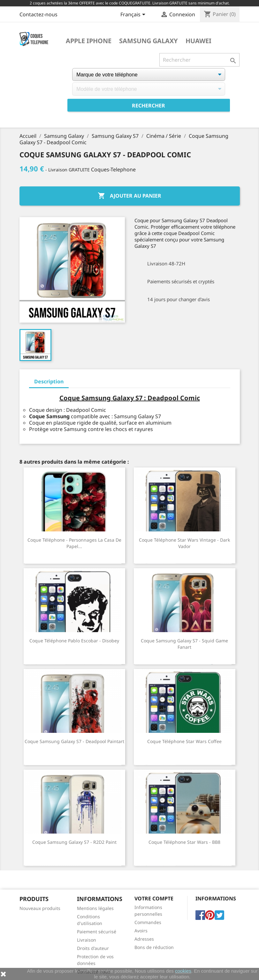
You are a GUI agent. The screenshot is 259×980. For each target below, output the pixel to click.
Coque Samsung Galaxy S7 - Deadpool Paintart (74, 741)
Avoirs (141, 931)
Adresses (144, 939)
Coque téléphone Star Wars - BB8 (184, 842)
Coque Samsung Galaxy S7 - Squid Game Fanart (184, 644)
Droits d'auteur (93, 948)
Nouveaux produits (40, 908)
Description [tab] (49, 381)
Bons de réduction (154, 947)
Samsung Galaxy (149, 41)
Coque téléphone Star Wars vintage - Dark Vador (184, 543)
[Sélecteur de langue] (134, 15)
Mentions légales (95, 908)
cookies (183, 971)
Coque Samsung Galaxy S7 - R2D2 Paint (74, 842)
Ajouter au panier (129, 196)
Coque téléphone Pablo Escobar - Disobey (74, 641)
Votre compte (154, 898)
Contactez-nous (38, 14)
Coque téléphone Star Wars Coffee (184, 741)
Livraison (87, 940)
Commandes (148, 922)
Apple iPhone (89, 41)
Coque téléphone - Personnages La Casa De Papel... (74, 543)
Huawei (198, 41)
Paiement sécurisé (97, 932)
